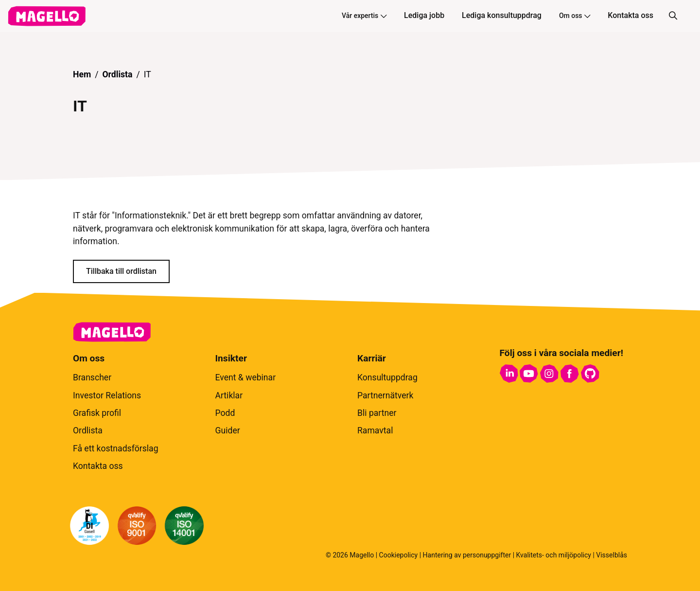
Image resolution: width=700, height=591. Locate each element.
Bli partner (377, 413)
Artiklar (229, 395)
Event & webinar (246, 377)
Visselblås (612, 555)
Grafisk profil (97, 413)
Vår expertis (364, 16)
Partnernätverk (385, 395)
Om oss (575, 16)
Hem (82, 74)
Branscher (92, 377)
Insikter (231, 358)
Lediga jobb (424, 15)
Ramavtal (375, 430)
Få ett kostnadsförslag (116, 448)
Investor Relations (107, 395)
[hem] (47, 16)
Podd (225, 413)
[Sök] (673, 16)
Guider (228, 430)
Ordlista (117, 74)
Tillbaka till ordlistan (121, 271)
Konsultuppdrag (387, 377)
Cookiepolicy (399, 555)
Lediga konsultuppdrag (502, 15)
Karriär (372, 358)
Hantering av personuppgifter (467, 555)
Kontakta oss (630, 15)
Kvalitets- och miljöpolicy (554, 555)
